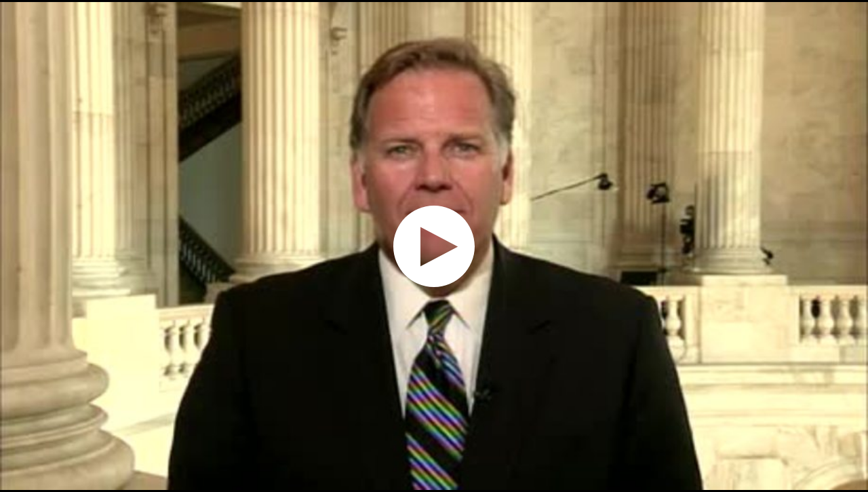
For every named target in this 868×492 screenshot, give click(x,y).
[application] (434, 246)
